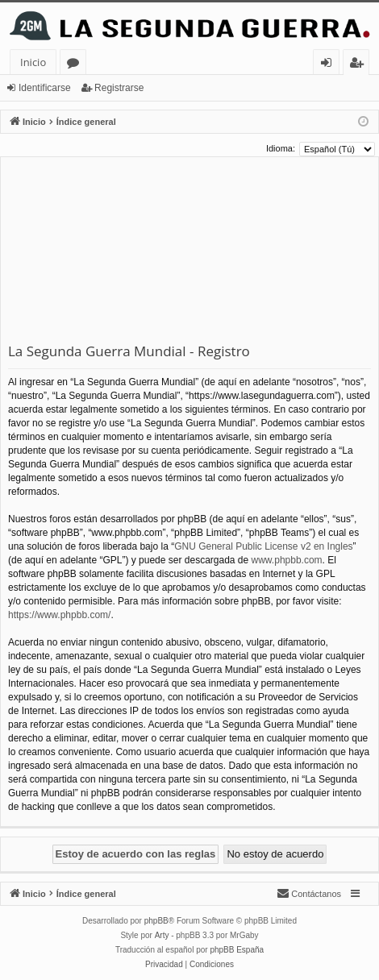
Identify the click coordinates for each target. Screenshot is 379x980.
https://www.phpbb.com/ (59, 615)
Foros (76, 65)
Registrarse (119, 88)
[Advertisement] (189, 253)
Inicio (33, 62)
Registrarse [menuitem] (360, 65)
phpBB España (237, 950)
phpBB (156, 921)
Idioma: (281, 148)
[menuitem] (309, 894)
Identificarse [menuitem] (330, 65)
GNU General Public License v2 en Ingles (263, 546)
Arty (162, 935)
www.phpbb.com (287, 560)
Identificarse (45, 88)
